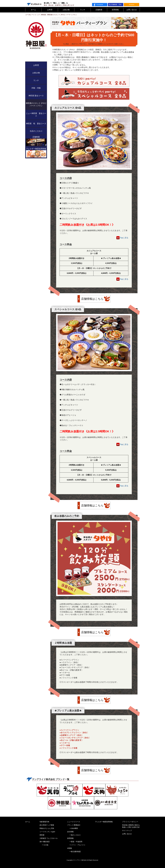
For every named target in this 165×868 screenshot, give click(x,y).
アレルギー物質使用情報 (36, 153)
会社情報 (70, 832)
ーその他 (45, 845)
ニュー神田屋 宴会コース (36, 115)
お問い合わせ (132, 10)
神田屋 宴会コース (36, 96)
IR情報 (70, 848)
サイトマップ (127, 831)
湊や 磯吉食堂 (45, 842)
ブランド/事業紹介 (74, 825)
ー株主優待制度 (75, 852)
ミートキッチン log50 (47, 832)
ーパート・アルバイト (77, 845)
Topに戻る (124, 238)
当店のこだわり (36, 131)
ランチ (83, 10)
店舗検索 (99, 10)
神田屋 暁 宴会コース (36, 124)
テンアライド (34, 3)
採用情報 (115, 10)
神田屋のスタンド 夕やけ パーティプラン (36, 104)
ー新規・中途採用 (76, 842)
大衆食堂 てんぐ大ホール (49, 838)
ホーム (33, 10)
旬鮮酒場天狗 (44, 822)
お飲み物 (66, 10)
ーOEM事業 (74, 828)
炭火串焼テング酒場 (47, 825)
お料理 (50, 10)
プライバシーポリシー (130, 822)
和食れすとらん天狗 (47, 828)
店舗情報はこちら (92, 299)
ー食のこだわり (75, 835)
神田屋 (42, 835)
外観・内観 (36, 88)
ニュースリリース (74, 822)
